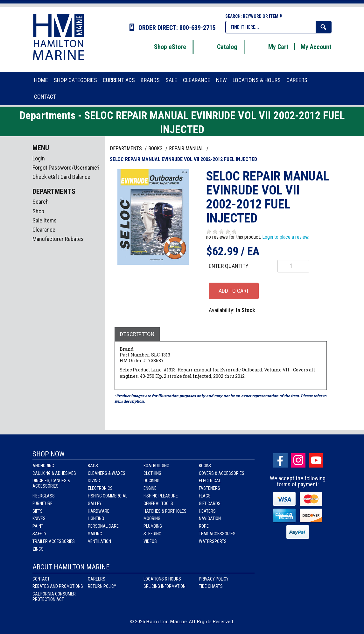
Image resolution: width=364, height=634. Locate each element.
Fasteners (210, 488)
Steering (152, 534)
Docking (151, 481)
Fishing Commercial (108, 496)
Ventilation (99, 541)
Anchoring (43, 466)
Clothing (152, 473)
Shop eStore (162, 47)
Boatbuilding (156, 466)
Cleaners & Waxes (107, 473)
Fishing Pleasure (161, 496)
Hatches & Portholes (165, 511)
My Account (316, 47)
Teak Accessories (217, 534)
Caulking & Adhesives (54, 473)
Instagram (298, 460)
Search (41, 202)
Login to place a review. (286, 237)
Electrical (210, 481)
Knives (39, 518)
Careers (97, 579)
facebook (280, 460)
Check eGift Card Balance (61, 177)
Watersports (213, 541)
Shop (38, 211)
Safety (39, 534)
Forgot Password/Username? (66, 168)
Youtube (316, 460)
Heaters (207, 511)
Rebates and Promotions (58, 586)
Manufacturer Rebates (58, 239)
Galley (95, 504)
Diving (94, 481)
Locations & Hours (162, 579)
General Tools (158, 504)
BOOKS (156, 148)
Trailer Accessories (54, 541)
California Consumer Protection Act (54, 597)
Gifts (38, 511)
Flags (205, 496)
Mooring (152, 518)
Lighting (96, 518)
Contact (41, 579)
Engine (150, 488)
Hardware (99, 511)
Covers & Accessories (222, 473)
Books (205, 466)
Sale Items (45, 220)
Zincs (38, 549)
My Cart (270, 47)
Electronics (100, 488)
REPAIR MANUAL (187, 148)
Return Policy (102, 586)
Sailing (95, 534)
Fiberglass (44, 496)
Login (39, 158)
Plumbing (153, 526)
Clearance (44, 230)
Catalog (219, 47)
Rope (204, 526)
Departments (126, 148)
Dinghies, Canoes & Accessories (51, 483)
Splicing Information (164, 586)
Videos (150, 541)
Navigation (210, 518)
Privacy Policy (214, 579)
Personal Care (103, 526)
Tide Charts (211, 586)
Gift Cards (210, 504)
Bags (93, 466)
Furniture (42, 504)
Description (137, 334)
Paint (38, 526)
